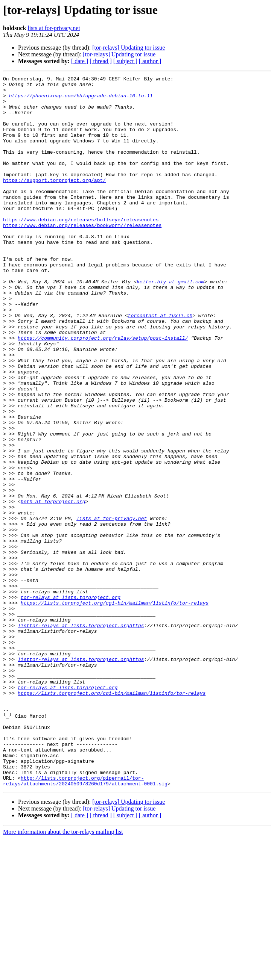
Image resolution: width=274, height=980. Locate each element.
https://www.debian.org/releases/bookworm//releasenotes (82, 256)
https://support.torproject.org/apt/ (54, 201)
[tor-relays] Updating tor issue (129, 48)
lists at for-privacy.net (54, 28)
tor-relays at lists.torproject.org (71, 702)
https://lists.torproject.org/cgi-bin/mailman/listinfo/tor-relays (115, 709)
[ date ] (80, 61)
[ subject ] (125, 61)
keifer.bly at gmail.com (172, 323)
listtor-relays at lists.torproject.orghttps (81, 736)
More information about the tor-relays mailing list (63, 973)
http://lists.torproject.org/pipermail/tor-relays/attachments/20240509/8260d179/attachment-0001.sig (85, 922)
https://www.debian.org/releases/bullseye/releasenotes (81, 249)
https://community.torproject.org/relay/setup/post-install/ (103, 391)
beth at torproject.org (53, 587)
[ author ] (150, 61)
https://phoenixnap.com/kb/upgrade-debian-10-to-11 (81, 100)
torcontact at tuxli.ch (161, 364)
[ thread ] (101, 61)
